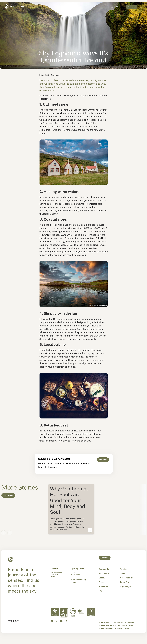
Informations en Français (125, 625)
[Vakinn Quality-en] (55, 612)
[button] (89, 530)
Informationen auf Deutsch (107, 625)
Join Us (123, 573)
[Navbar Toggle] (141, 7)
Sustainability (127, 578)
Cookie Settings (104, 622)
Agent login (125, 587)
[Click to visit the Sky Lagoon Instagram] (56, 621)
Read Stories (8, 495)
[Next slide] (10, 533)
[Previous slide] (4, 533)
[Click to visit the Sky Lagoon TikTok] (66, 621)
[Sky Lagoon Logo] (14, 6)
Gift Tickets (104, 573)
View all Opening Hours (78, 581)
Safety (102, 578)
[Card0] (71, 509)
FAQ (101, 591)
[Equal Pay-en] (73, 612)
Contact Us (104, 569)
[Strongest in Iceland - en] (91, 612)
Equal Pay (125, 582)
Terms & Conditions (117, 622)
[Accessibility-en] (64, 613)
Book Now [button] (105, 558)
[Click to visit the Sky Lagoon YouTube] (61, 621)
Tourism (124, 569)
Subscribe (103, 460)
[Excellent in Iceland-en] (82, 611)
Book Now (131, 7)
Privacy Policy (129, 622)
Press (101, 582)
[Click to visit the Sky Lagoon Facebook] (52, 621)
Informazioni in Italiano (106, 628)
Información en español (122, 628)
